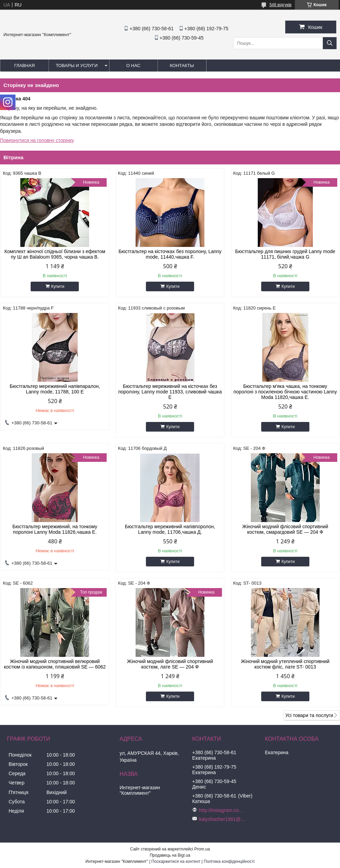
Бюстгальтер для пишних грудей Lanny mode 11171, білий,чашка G (285, 254)
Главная (24, 66)
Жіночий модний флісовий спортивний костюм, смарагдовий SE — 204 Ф (285, 529)
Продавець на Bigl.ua (170, 855)
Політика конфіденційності (229, 861)
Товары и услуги (77, 66)
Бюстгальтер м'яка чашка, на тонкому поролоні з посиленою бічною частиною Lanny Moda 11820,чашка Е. (285, 392)
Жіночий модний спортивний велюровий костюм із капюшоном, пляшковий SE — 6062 (55, 664)
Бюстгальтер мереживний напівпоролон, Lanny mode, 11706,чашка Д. (170, 529)
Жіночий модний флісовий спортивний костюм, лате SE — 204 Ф (170, 664)
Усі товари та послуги (309, 715)
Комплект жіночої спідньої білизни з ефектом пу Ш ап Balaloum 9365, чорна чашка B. (55, 254)
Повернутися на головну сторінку (37, 140)
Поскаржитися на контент (176, 861)
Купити (58, 286)
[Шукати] (330, 43)
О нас (133, 66)
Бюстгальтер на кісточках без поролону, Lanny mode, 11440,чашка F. (170, 254)
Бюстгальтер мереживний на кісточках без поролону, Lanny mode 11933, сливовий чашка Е (170, 392)
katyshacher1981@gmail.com (223, 819)
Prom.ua (202, 849)
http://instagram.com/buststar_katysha (223, 810)
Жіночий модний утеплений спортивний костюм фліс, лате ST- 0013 (285, 664)
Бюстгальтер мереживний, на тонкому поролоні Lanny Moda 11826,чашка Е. (55, 529)
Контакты (182, 66)
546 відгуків (280, 5)
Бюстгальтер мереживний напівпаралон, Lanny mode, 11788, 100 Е (55, 389)
